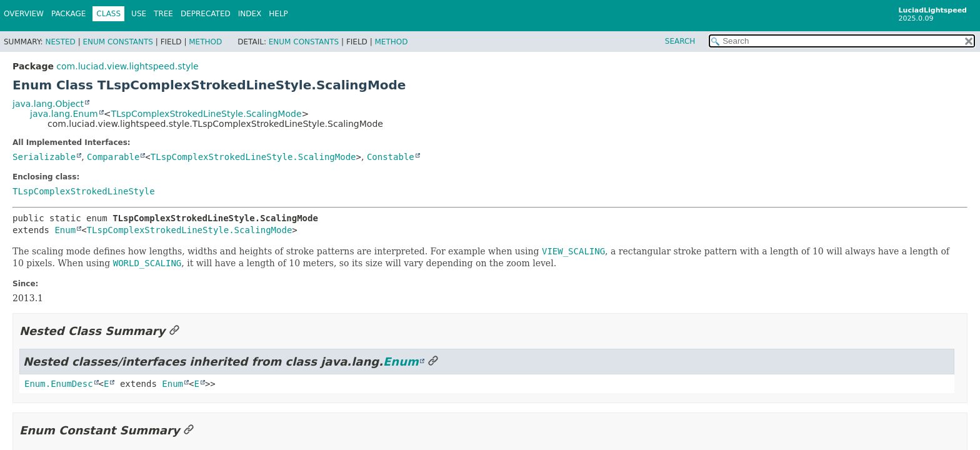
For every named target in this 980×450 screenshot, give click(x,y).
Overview (24, 14)
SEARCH (680, 41)
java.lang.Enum (64, 114)
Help (278, 14)
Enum (65, 230)
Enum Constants (117, 42)
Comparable (113, 157)
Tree (163, 14)
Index (250, 14)
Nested (60, 42)
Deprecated (206, 14)
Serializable (44, 157)
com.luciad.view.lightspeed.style (127, 66)
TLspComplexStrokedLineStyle (84, 191)
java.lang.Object (48, 104)
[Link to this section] (174, 331)
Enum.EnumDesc (59, 384)
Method (205, 42)
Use (139, 14)
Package (68, 14)
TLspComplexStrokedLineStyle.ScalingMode (206, 114)
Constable (391, 157)
